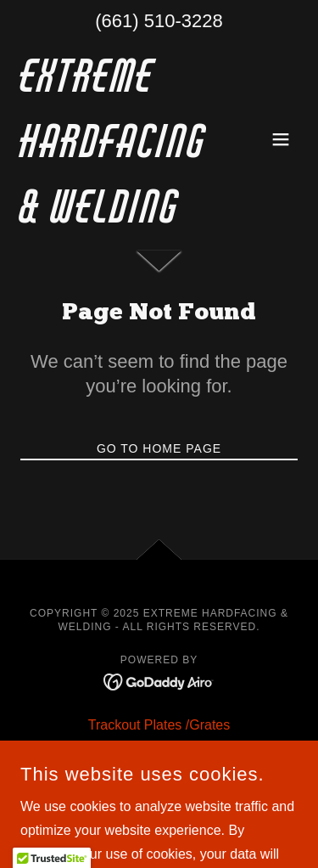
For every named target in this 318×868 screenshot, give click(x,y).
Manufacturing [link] (159, 779)
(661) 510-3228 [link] (159, 21)
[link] (117, 218)
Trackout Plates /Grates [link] (159, 725)
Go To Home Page (159, 448)
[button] (281, 139)
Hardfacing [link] (159, 752)
